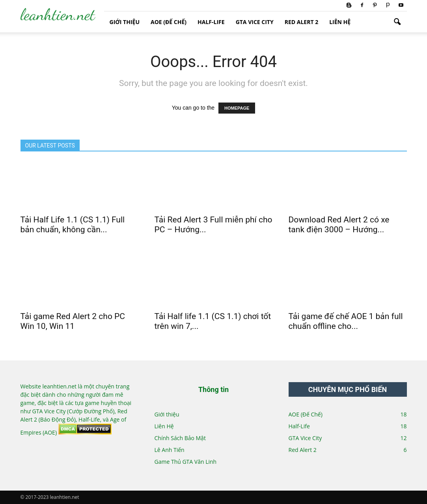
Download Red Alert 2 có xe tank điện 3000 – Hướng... (339, 225)
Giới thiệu (125, 22)
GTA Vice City (255, 22)
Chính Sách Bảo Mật (180, 438)
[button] (397, 22)
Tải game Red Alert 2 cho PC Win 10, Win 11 (73, 321)
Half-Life (211, 22)
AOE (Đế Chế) (169, 22)
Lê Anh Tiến (170, 450)
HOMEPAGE (237, 108)
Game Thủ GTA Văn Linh (186, 462)
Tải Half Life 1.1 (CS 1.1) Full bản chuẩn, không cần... (73, 225)
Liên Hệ (340, 22)
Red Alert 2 (301, 22)
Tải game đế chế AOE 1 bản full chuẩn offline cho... (346, 321)
